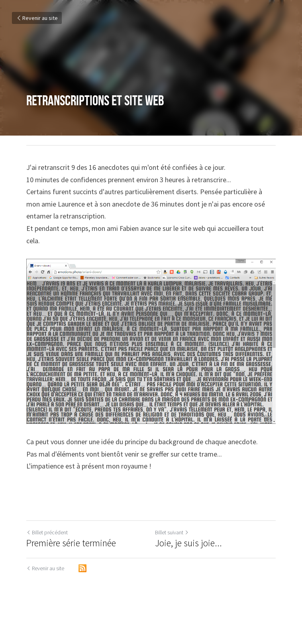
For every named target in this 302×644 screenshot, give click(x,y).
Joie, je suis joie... (188, 543)
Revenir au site (37, 18)
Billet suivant (172, 532)
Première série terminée (71, 543)
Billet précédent (47, 532)
